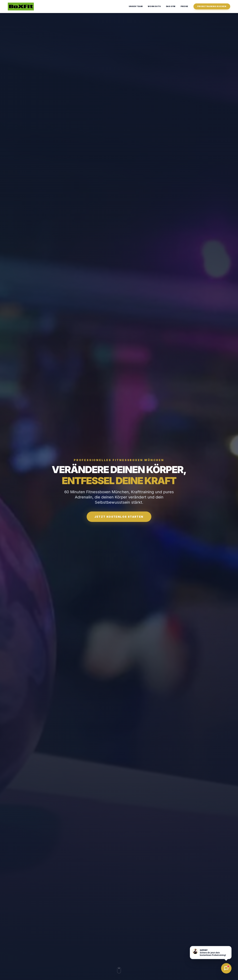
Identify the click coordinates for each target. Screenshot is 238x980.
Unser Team (136, 6)
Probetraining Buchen (212, 6)
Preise (184, 6)
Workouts (154, 6)
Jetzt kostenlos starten (119, 517)
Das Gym (171, 6)
